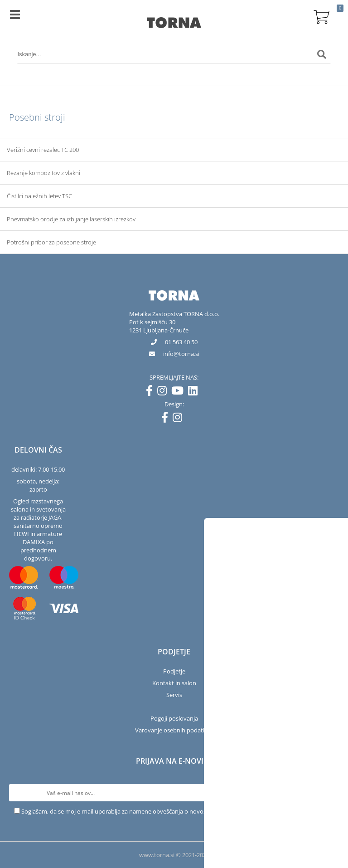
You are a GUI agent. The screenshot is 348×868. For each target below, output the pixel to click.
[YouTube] (180, 392)
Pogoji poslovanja (174, 718)
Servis (174, 695)
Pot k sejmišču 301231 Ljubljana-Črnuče (159, 326)
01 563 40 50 (181, 342)
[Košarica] (322, 16)
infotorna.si (181, 354)
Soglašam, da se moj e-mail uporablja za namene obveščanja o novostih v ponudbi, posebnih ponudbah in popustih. (178, 811)
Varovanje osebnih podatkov (174, 730)
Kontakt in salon (174, 683)
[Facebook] (152, 392)
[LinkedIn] (195, 392)
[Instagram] (164, 392)
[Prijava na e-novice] (330, 793)
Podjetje (174, 671)
